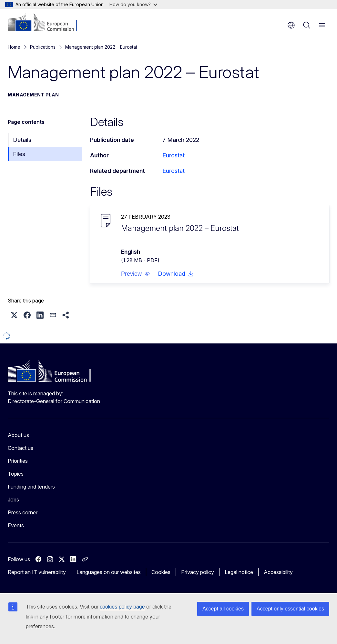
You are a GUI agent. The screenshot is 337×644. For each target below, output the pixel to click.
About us (18, 435)
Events (16, 525)
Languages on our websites (109, 572)
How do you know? (133, 4)
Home (14, 47)
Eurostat (174, 155)
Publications (43, 47)
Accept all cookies (223, 609)
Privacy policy (198, 572)
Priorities (18, 461)
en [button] (291, 25)
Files (19, 154)
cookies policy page (122, 607)
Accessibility (278, 572)
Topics (16, 474)
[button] (136, 274)
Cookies (161, 572)
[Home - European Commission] (47, 23)
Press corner (23, 512)
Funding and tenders (31, 487)
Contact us (20, 448)
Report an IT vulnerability (37, 572)
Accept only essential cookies (290, 609)
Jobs (13, 500)
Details (22, 140)
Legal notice (239, 572)
